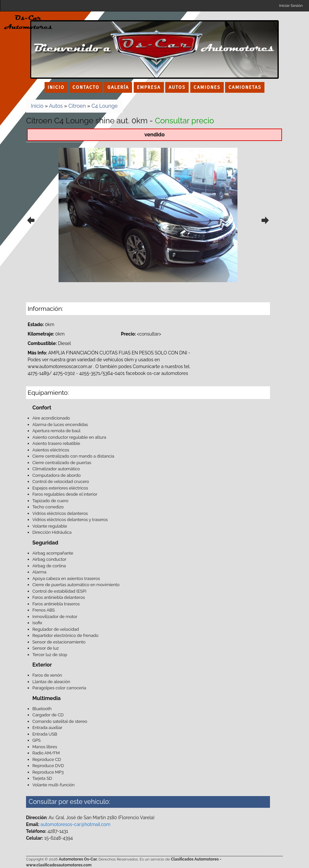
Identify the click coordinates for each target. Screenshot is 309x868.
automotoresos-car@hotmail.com (75, 824)
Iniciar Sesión (291, 6)
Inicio (37, 106)
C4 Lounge (105, 106)
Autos (56, 106)
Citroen (77, 106)
